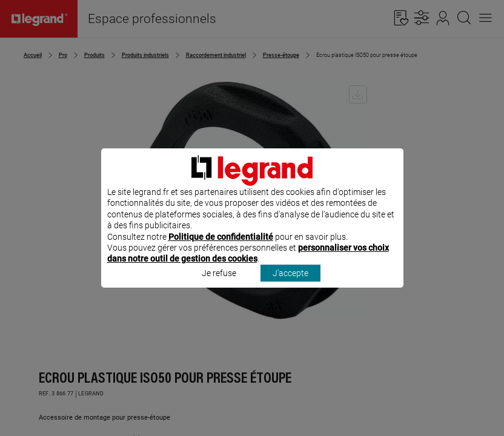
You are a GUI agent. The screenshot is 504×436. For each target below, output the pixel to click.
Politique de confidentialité (221, 253)
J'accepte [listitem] (290, 289)
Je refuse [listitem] (219, 289)
